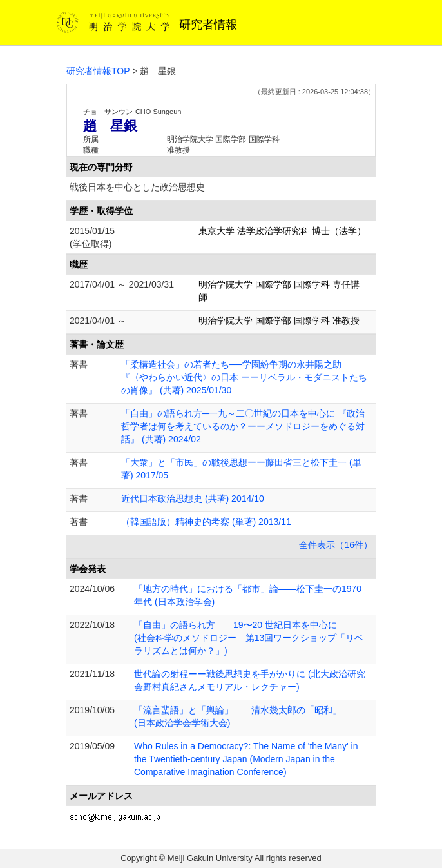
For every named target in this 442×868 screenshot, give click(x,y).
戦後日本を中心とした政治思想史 (137, 187)
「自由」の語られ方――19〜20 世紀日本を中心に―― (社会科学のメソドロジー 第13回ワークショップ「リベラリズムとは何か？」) (249, 638)
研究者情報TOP (98, 71)
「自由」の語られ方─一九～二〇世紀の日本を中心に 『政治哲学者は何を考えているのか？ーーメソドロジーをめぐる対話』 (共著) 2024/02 (243, 426)
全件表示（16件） (336, 545)
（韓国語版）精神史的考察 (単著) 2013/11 (206, 522)
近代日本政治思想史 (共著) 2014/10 (193, 498)
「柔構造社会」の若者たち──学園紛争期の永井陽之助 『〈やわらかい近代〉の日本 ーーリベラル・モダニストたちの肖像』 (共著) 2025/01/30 (244, 377)
